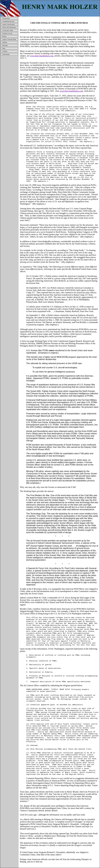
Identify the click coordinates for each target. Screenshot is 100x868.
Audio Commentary (9, 24)
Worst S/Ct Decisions (9, 27)
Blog (4, 48)
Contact (5, 51)
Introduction (6, 18)
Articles (5, 42)
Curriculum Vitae (8, 30)
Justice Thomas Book (9, 39)
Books (4, 36)
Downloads (6, 54)
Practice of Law (7, 33)
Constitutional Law (8, 21)
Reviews (5, 45)
